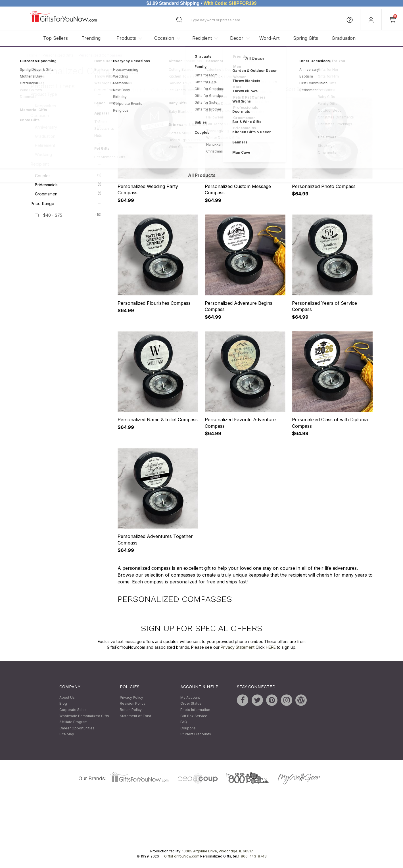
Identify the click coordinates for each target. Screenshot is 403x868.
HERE (271, 647)
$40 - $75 (53, 215)
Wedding (68, 154)
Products (126, 38)
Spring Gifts (306, 38)
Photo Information (195, 710)
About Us (67, 697)
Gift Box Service (194, 716)
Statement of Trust (135, 716)
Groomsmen (68, 194)
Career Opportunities (77, 728)
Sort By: (295, 89)
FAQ (184, 722)
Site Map (67, 734)
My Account (190, 697)
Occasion (164, 38)
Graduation (344, 38)
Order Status (191, 704)
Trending (91, 38)
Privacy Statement (238, 647)
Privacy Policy (131, 697)
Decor (237, 38)
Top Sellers (56, 38)
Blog (63, 704)
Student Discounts (196, 734)
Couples (68, 176)
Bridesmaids (68, 185)
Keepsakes (68, 106)
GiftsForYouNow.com (182, 856)
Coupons (188, 728)
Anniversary (68, 127)
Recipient (202, 38)
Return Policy (131, 710)
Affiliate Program (73, 722)
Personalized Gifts (58, 55)
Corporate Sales (73, 710)
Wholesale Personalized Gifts (84, 716)
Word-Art (269, 38)
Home (32, 55)
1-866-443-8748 (252, 856)
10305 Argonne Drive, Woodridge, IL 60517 (218, 851)
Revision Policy (133, 704)
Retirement (68, 145)
